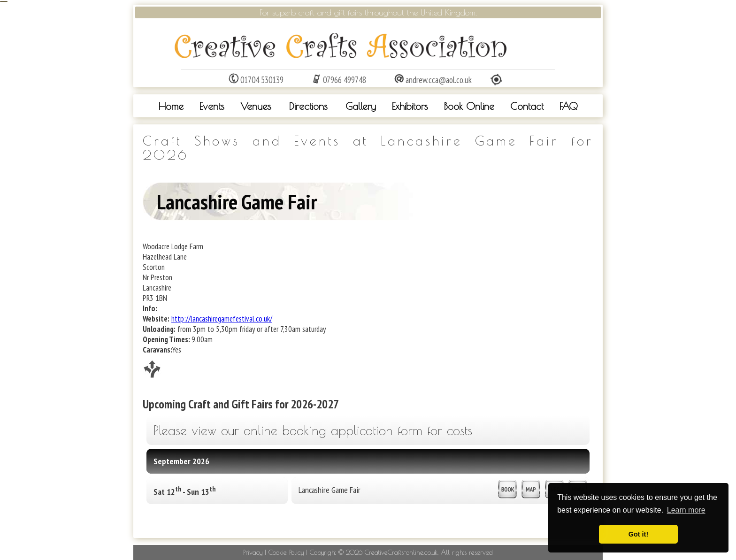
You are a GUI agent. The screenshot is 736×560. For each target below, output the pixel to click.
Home (171, 106)
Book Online (469, 106)
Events (212, 106)
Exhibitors (410, 106)
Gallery (361, 106)
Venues (256, 106)
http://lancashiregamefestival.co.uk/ (222, 319)
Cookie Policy (286, 552)
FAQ (569, 106)
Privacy (253, 552)
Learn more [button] (686, 510)
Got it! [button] (638, 534)
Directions (308, 106)
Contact (527, 106)
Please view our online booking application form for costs (313, 430)
